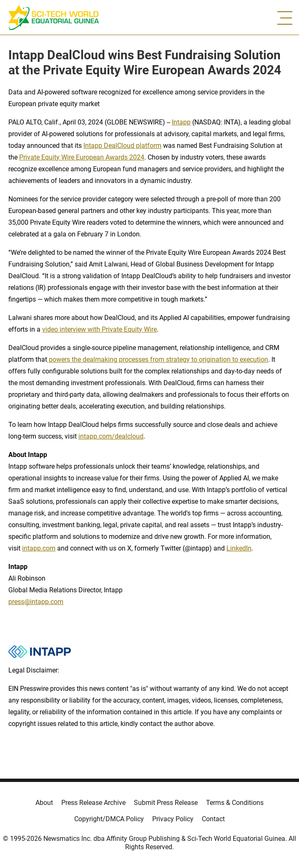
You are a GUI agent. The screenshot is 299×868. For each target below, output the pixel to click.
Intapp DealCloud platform (122, 146)
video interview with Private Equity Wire (99, 329)
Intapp (181, 122)
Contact (213, 819)
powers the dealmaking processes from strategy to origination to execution (158, 359)
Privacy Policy (173, 819)
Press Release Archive (93, 803)
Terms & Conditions (235, 803)
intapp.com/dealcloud (111, 436)
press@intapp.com (36, 602)
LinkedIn (239, 548)
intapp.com (39, 548)
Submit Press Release (166, 803)
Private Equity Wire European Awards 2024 (82, 157)
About (44, 803)
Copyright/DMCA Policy (109, 819)
